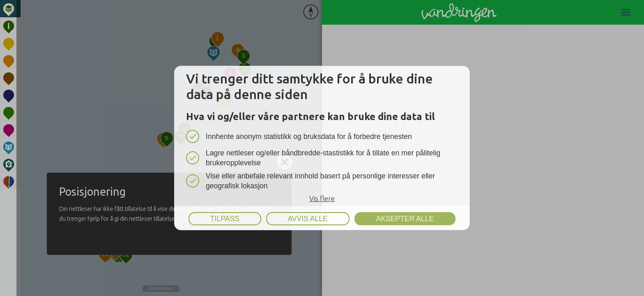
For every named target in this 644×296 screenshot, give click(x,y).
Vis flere (322, 198)
